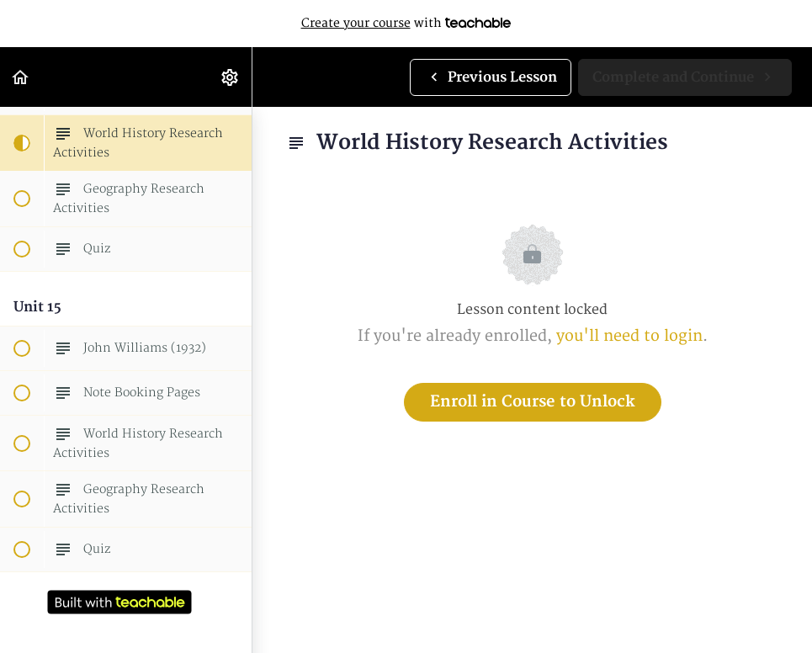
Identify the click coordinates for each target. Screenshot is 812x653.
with (406, 24)
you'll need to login (629, 336)
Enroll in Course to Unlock (533, 402)
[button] (21, 77)
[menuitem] (231, 77)
